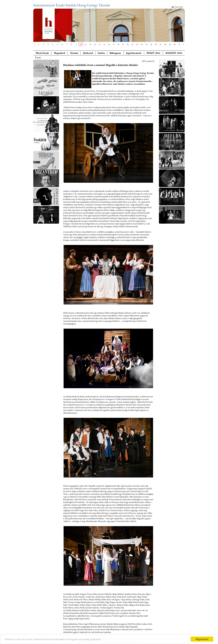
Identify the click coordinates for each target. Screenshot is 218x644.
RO (177, 7)
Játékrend (88, 53)
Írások (38, 57)
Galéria (101, 53)
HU (173, 7)
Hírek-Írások (42, 53)
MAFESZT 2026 (174, 53)
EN (182, 7)
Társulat (74, 53)
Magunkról (60, 53)
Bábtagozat (115, 53)
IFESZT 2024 (153, 53)
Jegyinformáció (134, 53)
